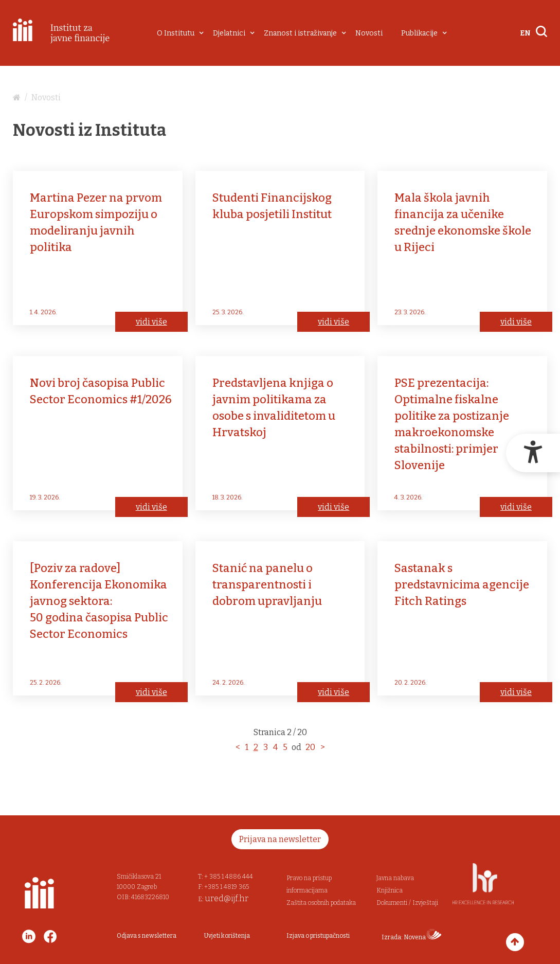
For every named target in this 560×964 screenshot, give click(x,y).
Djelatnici (229, 33)
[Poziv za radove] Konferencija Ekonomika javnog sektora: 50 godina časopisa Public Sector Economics (99, 601)
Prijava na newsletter (280, 839)
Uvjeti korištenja (227, 936)
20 (310, 747)
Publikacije (419, 33)
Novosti (369, 33)
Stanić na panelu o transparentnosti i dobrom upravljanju (267, 585)
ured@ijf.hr (227, 898)
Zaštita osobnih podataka (321, 903)
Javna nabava (395, 878)
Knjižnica (390, 890)
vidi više (151, 322)
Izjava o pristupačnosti (318, 936)
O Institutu (176, 33)
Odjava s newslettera (147, 936)
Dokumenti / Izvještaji (407, 903)
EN (525, 33)
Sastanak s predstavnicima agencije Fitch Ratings (462, 585)
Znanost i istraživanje (300, 33)
